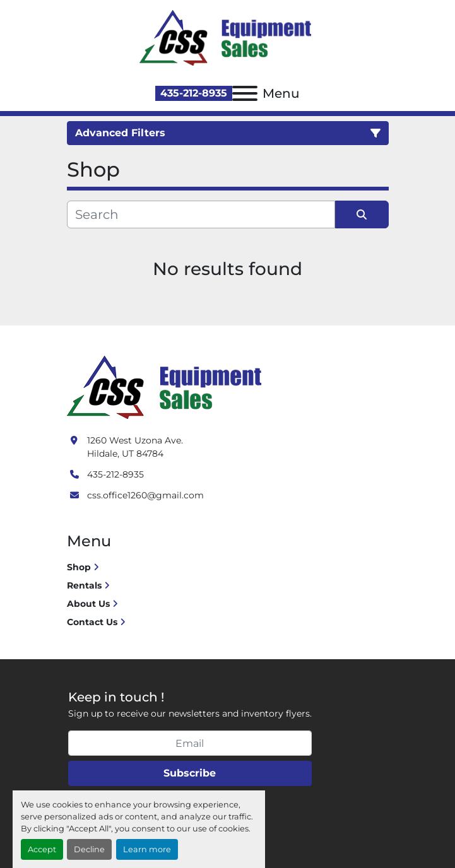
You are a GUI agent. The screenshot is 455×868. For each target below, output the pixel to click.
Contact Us (92, 622)
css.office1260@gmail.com (145, 495)
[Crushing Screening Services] (167, 387)
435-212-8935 (194, 93)
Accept (42, 849)
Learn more (147, 849)
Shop (79, 567)
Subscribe (190, 773)
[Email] (190, 743)
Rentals (84, 585)
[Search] (201, 214)
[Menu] (245, 93)
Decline (89, 849)
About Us (88, 604)
